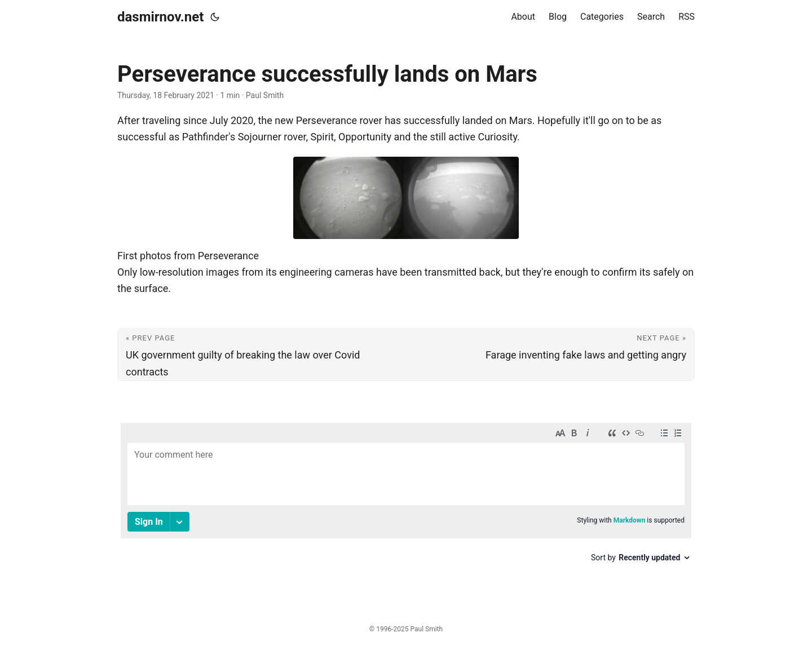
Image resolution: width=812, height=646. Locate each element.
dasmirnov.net (160, 17)
